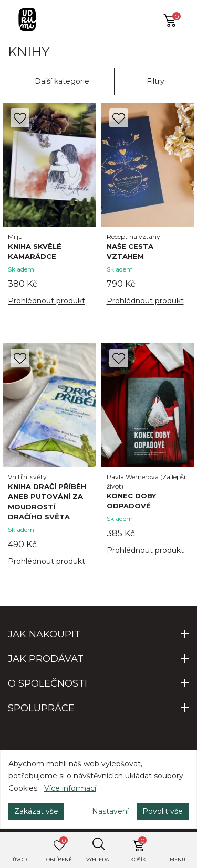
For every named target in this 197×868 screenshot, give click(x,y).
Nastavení (110, 811)
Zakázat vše (36, 811)
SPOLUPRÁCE (41, 708)
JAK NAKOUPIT (44, 634)
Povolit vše (163, 811)
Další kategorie (62, 81)
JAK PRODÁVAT (46, 659)
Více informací (70, 788)
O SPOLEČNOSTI (48, 683)
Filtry (155, 81)
